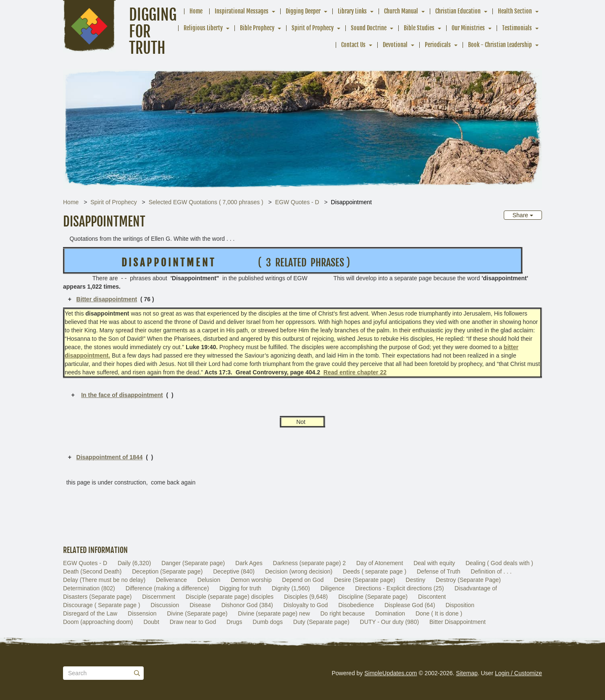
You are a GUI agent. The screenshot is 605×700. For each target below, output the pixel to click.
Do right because (342, 613)
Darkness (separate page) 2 (310, 563)
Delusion (209, 580)
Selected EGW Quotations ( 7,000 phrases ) (206, 202)
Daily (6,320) (134, 563)
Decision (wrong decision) (299, 571)
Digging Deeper (303, 11)
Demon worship (251, 580)
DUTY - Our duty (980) (390, 622)
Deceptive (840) (234, 571)
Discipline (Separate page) (373, 597)
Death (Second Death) (92, 571)
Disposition (460, 605)
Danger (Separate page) (193, 563)
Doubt (151, 622)
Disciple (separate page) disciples (230, 597)
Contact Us (353, 45)
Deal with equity (434, 563)
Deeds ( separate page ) (375, 571)
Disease (200, 605)
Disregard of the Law (90, 613)
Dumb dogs (268, 622)
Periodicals (438, 45)
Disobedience (356, 605)
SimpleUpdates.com (391, 673)
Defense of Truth (439, 571)
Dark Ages (249, 563)
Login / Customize (518, 673)
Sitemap (467, 673)
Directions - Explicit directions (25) (400, 588)
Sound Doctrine (369, 28)
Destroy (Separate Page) (468, 580)
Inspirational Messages (242, 11)
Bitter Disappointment (458, 622)
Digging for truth (240, 588)
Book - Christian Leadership (500, 45)
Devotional (395, 45)
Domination (390, 613)
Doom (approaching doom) (98, 622)
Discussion (165, 605)
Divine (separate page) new (274, 613)
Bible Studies (419, 28)
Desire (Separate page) (365, 580)
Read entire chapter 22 (355, 372)
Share (523, 215)
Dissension (142, 613)
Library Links (352, 11)
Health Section (515, 11)
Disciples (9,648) (306, 597)
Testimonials (517, 28)
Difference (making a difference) (167, 588)
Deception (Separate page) (167, 571)
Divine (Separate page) (197, 613)
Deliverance (171, 580)
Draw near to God (193, 622)
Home (196, 11)
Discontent (432, 597)
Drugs (234, 622)
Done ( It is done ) (439, 613)
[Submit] (137, 673)
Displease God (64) (410, 605)
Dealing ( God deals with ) (499, 563)
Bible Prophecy (257, 28)
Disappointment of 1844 (110, 457)
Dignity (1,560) (291, 588)
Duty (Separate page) (321, 622)
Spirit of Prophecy (313, 28)
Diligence (333, 588)
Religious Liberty (203, 28)
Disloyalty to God (305, 605)
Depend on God (303, 580)
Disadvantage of (476, 588)
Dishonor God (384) (247, 605)
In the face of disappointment (122, 395)
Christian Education (458, 11)
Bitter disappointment (107, 299)
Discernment (159, 597)
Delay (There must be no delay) (104, 580)
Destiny (416, 580)
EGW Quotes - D (297, 202)
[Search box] (103, 673)
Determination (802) (89, 588)
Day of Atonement (380, 563)
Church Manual (401, 11)
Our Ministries (468, 28)
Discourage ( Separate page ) (102, 605)
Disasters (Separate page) (97, 597)
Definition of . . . (491, 571)
